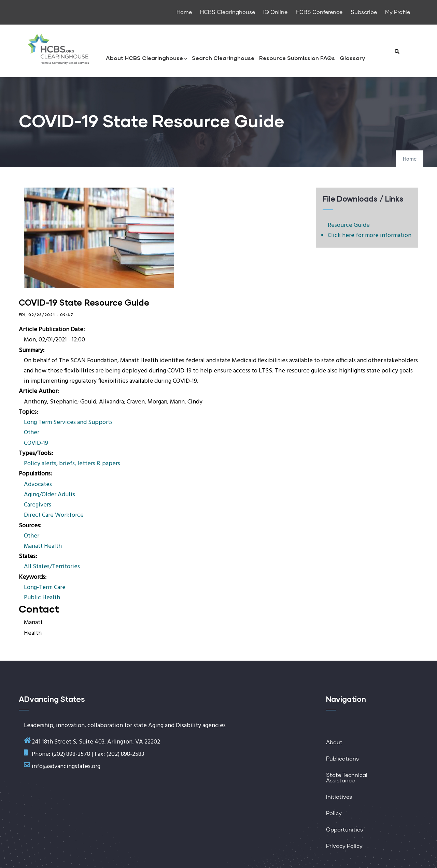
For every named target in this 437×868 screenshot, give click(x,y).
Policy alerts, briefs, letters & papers (72, 464)
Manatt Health (43, 546)
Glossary (352, 58)
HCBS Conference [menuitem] (319, 12)
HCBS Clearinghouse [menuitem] (228, 12)
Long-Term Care (45, 587)
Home (410, 159)
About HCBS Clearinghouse (146, 58)
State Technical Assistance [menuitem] (347, 778)
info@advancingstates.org (66, 767)
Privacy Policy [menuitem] (344, 846)
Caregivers (38, 505)
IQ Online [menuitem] (275, 12)
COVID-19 (36, 443)
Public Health (42, 598)
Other (32, 433)
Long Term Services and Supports (68, 422)
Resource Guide (349, 225)
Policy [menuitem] (334, 813)
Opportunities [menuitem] (344, 830)
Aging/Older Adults (50, 495)
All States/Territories (52, 567)
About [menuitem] (334, 742)
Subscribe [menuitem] (364, 12)
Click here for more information (370, 236)
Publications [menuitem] (342, 759)
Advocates (38, 484)
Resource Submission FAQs (297, 58)
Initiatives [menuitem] (339, 797)
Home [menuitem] (184, 12)
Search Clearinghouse (223, 58)
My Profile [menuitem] (398, 12)
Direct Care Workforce (54, 515)
